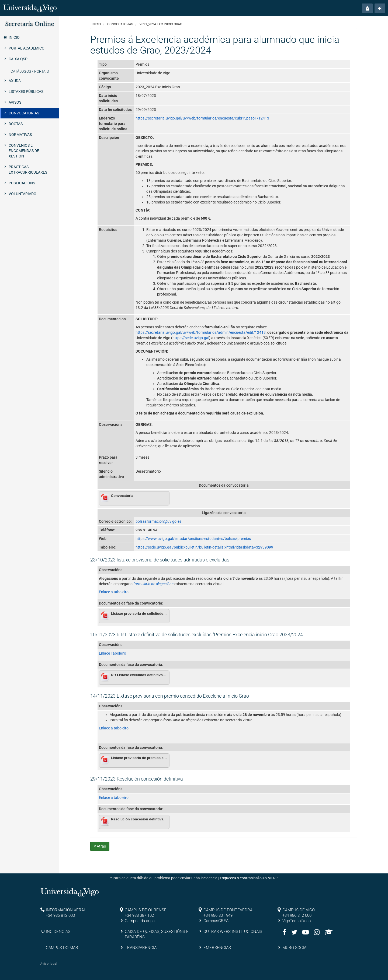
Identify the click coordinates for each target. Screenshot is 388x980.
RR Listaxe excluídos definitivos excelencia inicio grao (157, 675)
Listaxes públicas (26, 92)
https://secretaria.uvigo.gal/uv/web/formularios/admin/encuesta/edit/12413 (201, 332)
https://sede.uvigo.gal (191, 338)
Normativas (20, 135)
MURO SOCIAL (295, 948)
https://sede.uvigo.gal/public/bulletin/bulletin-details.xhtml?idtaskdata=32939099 (204, 547)
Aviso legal (49, 964)
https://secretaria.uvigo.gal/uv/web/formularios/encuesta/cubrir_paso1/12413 (202, 118)
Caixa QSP (18, 59)
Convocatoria (122, 496)
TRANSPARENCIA (141, 948)
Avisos (15, 102)
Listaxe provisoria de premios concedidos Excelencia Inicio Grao (165, 758)
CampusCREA (216, 921)
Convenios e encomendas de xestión (24, 151)
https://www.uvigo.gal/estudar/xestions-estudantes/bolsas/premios (193, 539)
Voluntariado (22, 194)
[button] (367, 8)
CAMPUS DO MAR (62, 948)
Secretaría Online (30, 24)
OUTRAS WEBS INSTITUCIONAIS (233, 932)
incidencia (209, 878)
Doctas (16, 124)
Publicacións (22, 183)
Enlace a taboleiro (114, 592)
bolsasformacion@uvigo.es (158, 521)
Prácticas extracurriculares (28, 170)
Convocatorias (24, 113)
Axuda (15, 81)
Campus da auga (140, 921)
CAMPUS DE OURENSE (146, 910)
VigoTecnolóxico (297, 921)
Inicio (11, 37)
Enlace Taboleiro (112, 653)
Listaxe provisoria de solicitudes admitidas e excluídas (157, 614)
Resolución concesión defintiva (137, 819)
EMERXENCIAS (217, 948)
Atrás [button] (100, 846)
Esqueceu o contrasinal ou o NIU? (248, 878)
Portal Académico (27, 48)
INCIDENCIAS (58, 932)
